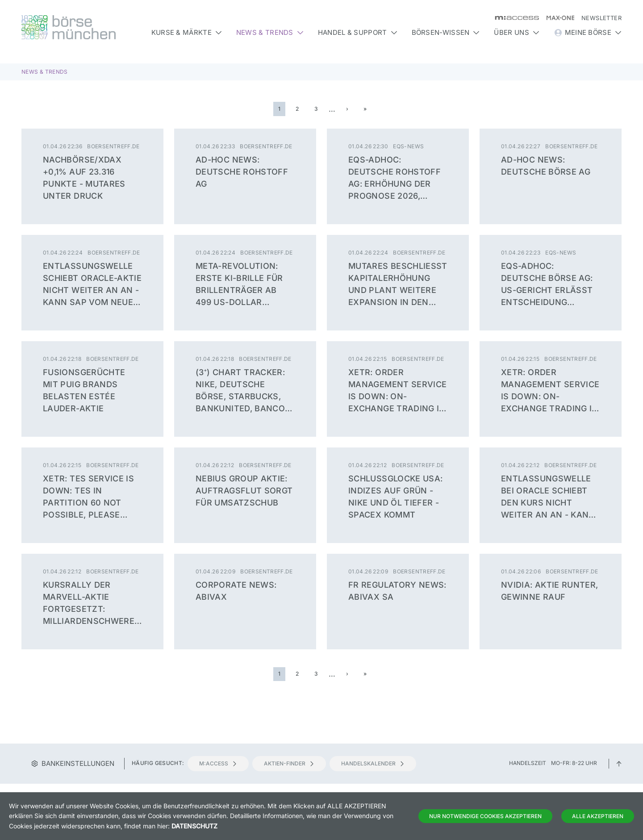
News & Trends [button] (270, 32)
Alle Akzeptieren (598, 816)
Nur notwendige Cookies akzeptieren (485, 816)
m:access (218, 763)
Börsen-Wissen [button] (446, 32)
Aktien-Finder (289, 763)
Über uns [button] (516, 32)
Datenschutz (194, 826)
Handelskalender (373, 763)
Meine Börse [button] (588, 33)
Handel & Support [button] (358, 32)
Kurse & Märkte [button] (187, 32)
